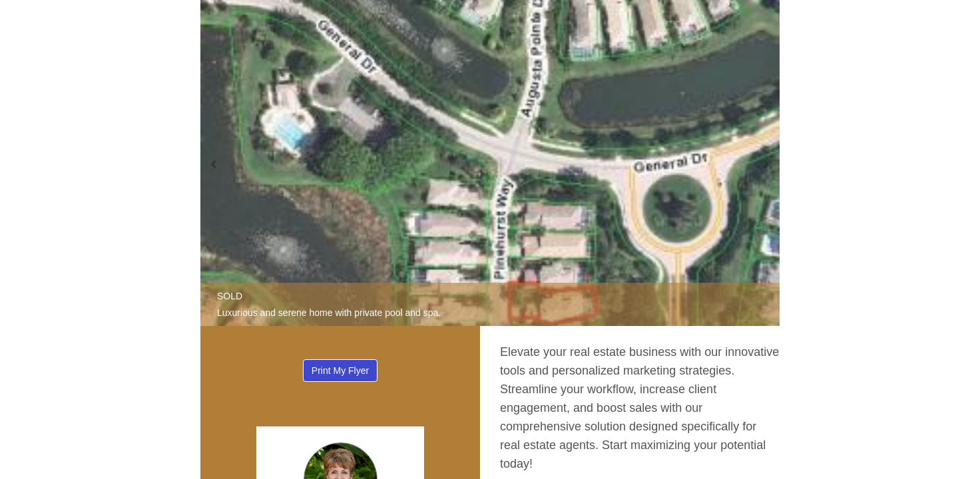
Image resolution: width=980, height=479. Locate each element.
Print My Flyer (340, 371)
